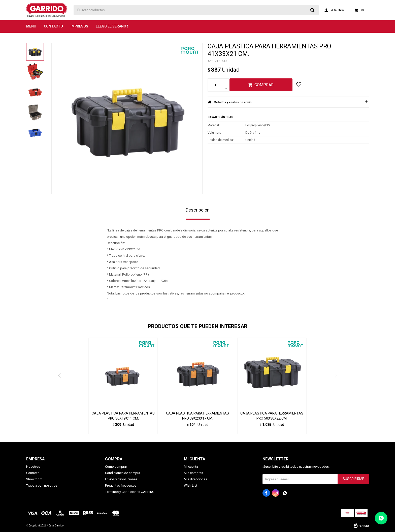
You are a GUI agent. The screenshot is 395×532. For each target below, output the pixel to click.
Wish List (191, 485)
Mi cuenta (191, 467)
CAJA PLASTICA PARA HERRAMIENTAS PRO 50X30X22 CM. (272, 416)
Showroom (34, 479)
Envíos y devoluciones (121, 479)
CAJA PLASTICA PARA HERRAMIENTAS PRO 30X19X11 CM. (123, 416)
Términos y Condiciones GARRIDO (130, 492)
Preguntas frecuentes (121, 485)
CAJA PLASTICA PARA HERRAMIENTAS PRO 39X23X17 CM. (197, 416)
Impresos (79, 26)
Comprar (264, 85)
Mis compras (193, 473)
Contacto (53, 26)
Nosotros (33, 467)
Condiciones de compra (123, 473)
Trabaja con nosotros (42, 485)
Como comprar (116, 467)
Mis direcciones (195, 479)
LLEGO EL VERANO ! (112, 26)
